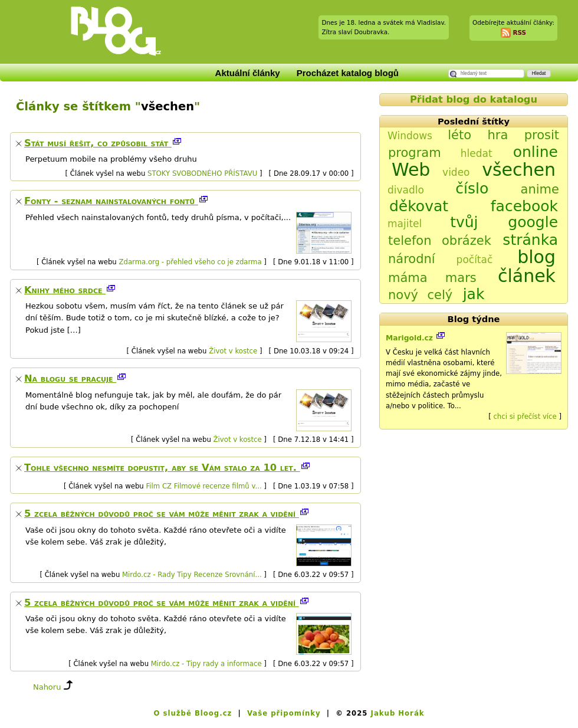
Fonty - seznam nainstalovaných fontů (111, 201)
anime (540, 189)
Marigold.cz (410, 338)
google (533, 222)
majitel (405, 224)
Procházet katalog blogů (348, 73)
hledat (477, 153)
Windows (410, 136)
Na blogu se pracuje (70, 378)
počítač (475, 260)
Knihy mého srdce (65, 290)
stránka (530, 240)
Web (411, 170)
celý (440, 295)
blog (536, 257)
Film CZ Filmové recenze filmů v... (203, 486)
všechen (519, 170)
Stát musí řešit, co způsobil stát (98, 143)
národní (412, 259)
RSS (519, 32)
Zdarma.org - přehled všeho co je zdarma (190, 262)
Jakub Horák (398, 713)
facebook (524, 206)
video (456, 172)
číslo (472, 188)
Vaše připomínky (284, 713)
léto (459, 135)
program (415, 153)
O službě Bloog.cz (193, 713)
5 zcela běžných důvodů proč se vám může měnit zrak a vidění (162, 514)
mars (461, 278)
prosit (542, 135)
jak (474, 294)
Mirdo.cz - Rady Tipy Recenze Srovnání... (192, 575)
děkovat (419, 206)
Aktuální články (248, 73)
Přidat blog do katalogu (474, 99)
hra (497, 135)
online (536, 152)
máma (408, 278)
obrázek (467, 241)
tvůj (464, 222)
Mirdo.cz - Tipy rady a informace (206, 664)
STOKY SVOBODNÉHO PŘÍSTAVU (202, 173)
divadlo (406, 190)
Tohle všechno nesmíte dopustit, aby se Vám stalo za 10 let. (162, 468)
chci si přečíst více (525, 417)
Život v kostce (233, 351)
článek (527, 276)
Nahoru (47, 687)
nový (403, 295)
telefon (410, 241)
